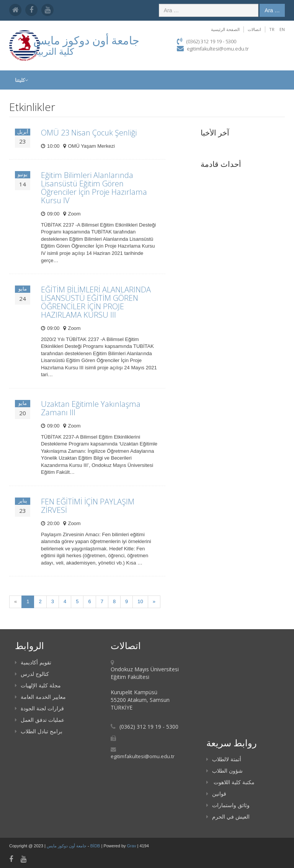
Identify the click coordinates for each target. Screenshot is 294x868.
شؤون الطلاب (225, 771)
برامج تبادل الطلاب (39, 731)
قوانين (216, 794)
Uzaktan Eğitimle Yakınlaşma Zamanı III (91, 408)
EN (282, 29)
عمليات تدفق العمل (40, 720)
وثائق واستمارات (228, 805)
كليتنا (21, 80)
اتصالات (254, 29)
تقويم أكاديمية (33, 662)
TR (272, 29)
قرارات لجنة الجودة (39, 708)
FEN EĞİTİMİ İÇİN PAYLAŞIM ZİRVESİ (88, 506)
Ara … (272, 10)
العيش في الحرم (228, 817)
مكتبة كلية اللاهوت (230, 782)
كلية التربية (54, 51)
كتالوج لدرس (32, 674)
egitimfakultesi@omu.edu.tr (218, 49)
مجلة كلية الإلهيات (38, 685)
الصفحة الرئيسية (225, 29)
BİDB (96, 846)
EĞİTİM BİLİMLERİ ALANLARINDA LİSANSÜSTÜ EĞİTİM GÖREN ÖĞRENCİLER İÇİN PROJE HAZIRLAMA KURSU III (96, 302)
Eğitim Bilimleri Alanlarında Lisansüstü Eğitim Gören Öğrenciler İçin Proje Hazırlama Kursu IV (94, 188)
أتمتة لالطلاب (224, 759)
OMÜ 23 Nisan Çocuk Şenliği (89, 133)
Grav (132, 846)
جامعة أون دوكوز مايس (67, 846)
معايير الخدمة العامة (40, 697)
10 (140, 601)
